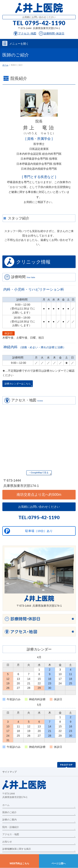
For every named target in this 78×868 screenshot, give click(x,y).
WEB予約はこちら (20, 863)
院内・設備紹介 (11, 827)
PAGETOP (66, 765)
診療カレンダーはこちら (18, 384)
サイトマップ (10, 772)
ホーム (6, 805)
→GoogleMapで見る (39, 473)
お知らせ (7, 842)
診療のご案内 (10, 820)
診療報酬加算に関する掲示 (17, 849)
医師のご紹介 (10, 812)
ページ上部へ (59, 863)
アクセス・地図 (11, 834)
